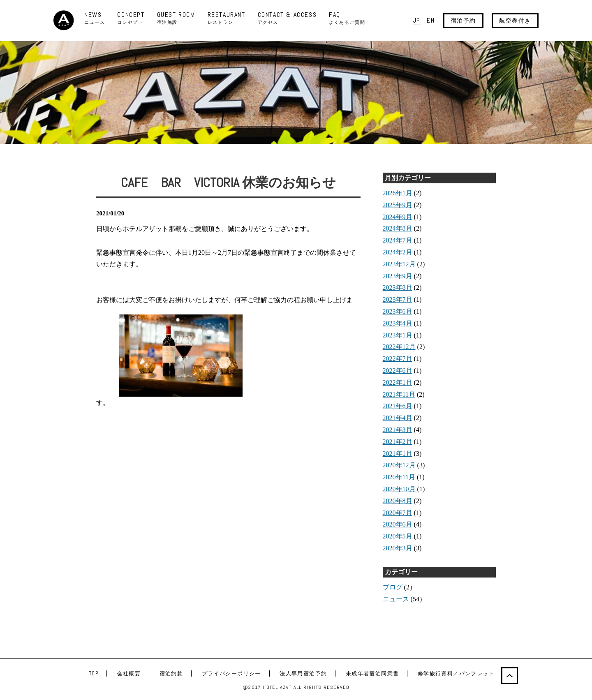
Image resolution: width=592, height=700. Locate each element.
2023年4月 (398, 323)
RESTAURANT (227, 18)
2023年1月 (398, 335)
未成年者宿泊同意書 (372, 673)
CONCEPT (131, 18)
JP (417, 20)
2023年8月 (398, 288)
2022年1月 (398, 382)
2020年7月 (398, 513)
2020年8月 (398, 501)
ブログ (393, 587)
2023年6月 (398, 311)
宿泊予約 (463, 21)
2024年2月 (398, 252)
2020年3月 (398, 548)
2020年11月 (399, 477)
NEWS (95, 18)
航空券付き (515, 21)
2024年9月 (398, 217)
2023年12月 (399, 264)
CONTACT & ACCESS (287, 18)
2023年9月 (398, 276)
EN (431, 20)
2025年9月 (398, 205)
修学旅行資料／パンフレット (456, 673)
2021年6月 (398, 406)
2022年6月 (398, 371)
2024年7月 (398, 240)
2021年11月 (399, 394)
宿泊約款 (171, 673)
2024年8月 (398, 228)
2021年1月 (398, 454)
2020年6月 (398, 524)
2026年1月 (398, 193)
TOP (94, 673)
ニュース (396, 599)
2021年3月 (398, 430)
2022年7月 (398, 359)
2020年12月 (399, 465)
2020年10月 (399, 489)
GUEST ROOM (176, 18)
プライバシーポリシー (231, 673)
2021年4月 (398, 418)
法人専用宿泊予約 (303, 673)
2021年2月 (398, 442)
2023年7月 (398, 299)
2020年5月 (398, 536)
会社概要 (129, 673)
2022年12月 (399, 347)
